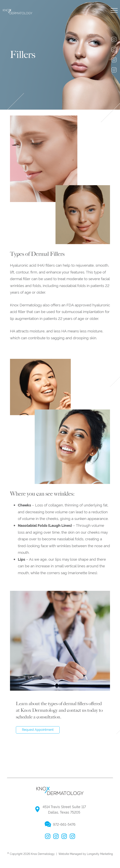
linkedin (72, 836)
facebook (48, 836)
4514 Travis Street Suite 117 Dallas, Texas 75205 (64, 809)
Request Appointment (38, 729)
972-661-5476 (64, 824)
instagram (56, 836)
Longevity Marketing (100, 854)
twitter (64, 836)
